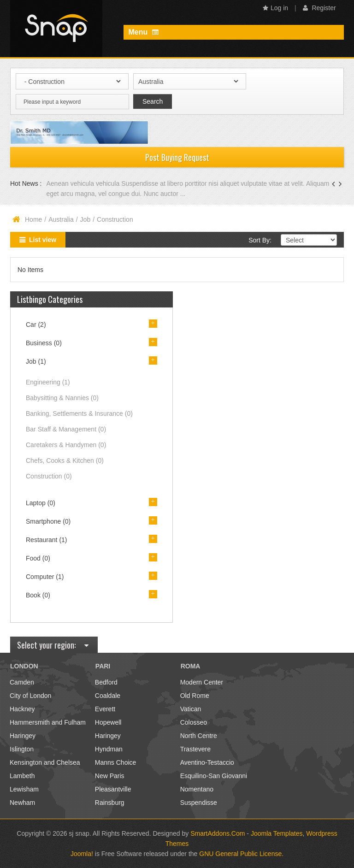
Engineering (48, 382)
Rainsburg (110, 803)
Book (38, 595)
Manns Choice (116, 762)
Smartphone (48, 521)
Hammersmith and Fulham (48, 722)
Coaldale (108, 696)
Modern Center (202, 682)
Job (86, 219)
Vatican (191, 709)
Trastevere (195, 749)
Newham (22, 803)
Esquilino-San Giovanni (214, 776)
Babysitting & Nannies (62, 398)
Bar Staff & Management (66, 429)
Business (44, 343)
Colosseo (194, 722)
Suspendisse (199, 803)
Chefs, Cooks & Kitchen (65, 461)
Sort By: (260, 240)
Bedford (106, 682)
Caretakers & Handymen (66, 445)
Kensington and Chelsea (45, 762)
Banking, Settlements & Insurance (79, 413)
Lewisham (24, 789)
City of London (30, 696)
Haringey (23, 736)
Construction (49, 476)
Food (38, 558)
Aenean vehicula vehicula (84, 183)
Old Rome (195, 696)
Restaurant (47, 540)
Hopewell (108, 722)
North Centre (199, 736)
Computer (45, 577)
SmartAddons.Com (218, 833)
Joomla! (82, 854)
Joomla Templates (277, 833)
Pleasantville (113, 789)
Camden (22, 682)
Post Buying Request (177, 157)
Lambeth (22, 776)
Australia (61, 219)
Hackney (22, 709)
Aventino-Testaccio (207, 762)
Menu (143, 32)
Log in (275, 8)
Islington (22, 749)
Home (33, 219)
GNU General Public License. (241, 854)
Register (319, 8)
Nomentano (197, 789)
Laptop (41, 503)
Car (36, 325)
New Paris (110, 776)
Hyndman (109, 749)
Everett (105, 709)
